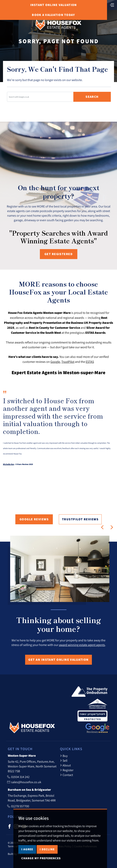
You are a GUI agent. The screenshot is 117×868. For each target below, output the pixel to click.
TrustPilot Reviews (80, 519)
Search (92, 97)
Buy (64, 756)
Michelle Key (9, 464)
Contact (66, 775)
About (65, 765)
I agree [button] (27, 849)
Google (55, 362)
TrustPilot (68, 362)
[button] (102, 527)
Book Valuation (53, 15)
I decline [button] (47, 849)
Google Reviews (34, 519)
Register (67, 770)
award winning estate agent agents (82, 645)
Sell (64, 760)
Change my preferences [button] (41, 858)
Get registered (58, 254)
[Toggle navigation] (112, 5)
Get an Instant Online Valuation (58, 660)
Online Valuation (54, 5)
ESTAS (90, 362)
